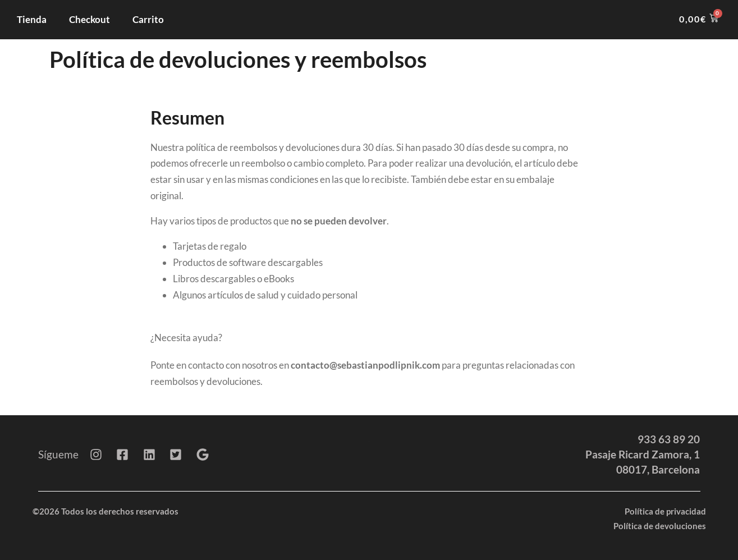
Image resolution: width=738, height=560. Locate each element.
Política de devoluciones (660, 526)
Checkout (90, 19)
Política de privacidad (665, 511)
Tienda (32, 19)
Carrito (148, 19)
